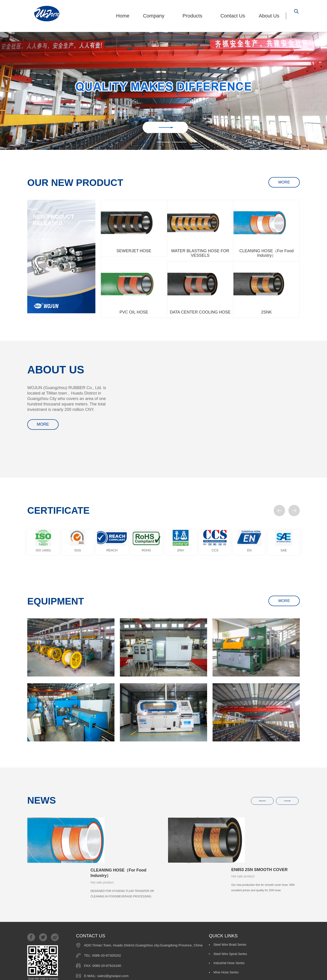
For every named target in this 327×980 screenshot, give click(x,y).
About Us (269, 16)
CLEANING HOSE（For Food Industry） (118, 827)
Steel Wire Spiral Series (276, 909)
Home (123, 16)
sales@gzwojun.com (113, 939)
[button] (279, 511)
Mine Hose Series (271, 919)
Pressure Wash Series (229, 929)
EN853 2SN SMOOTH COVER (259, 824)
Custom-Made (269, 929)
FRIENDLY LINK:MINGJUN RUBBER (202, 972)
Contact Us (233, 16)
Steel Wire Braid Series (230, 909)
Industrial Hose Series (229, 919)
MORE (281, 183)
